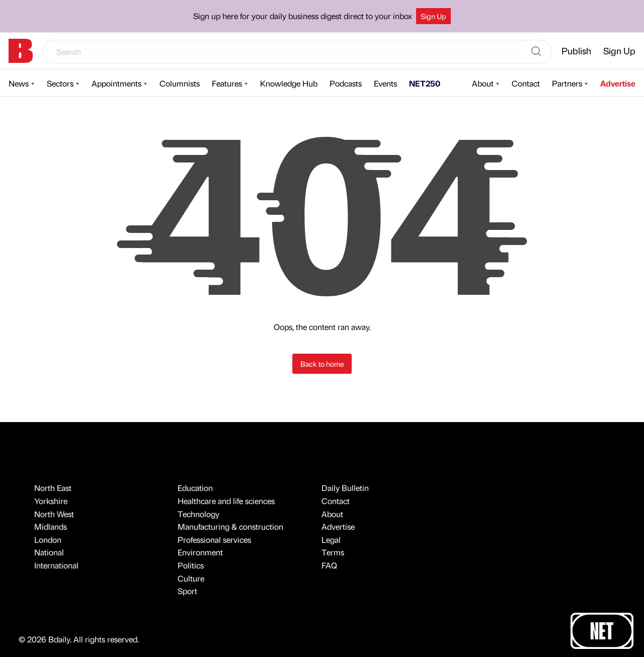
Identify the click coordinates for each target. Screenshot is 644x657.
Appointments (116, 83)
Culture (191, 578)
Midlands (51, 526)
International (56, 565)
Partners (567, 83)
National (49, 552)
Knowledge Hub (289, 83)
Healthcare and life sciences (226, 501)
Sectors (60, 83)
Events (385, 83)
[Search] (536, 52)
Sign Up (433, 16)
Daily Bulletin (345, 488)
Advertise (618, 83)
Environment (200, 552)
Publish (576, 51)
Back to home (322, 364)
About (483, 83)
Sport (187, 591)
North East (53, 488)
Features (227, 83)
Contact (526, 83)
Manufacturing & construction (230, 526)
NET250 (425, 83)
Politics (191, 565)
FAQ (329, 565)
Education (195, 488)
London (48, 540)
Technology (198, 514)
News (19, 83)
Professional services (214, 540)
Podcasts (346, 83)
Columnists (180, 83)
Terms (333, 552)
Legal (331, 540)
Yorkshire (51, 501)
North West (54, 514)
